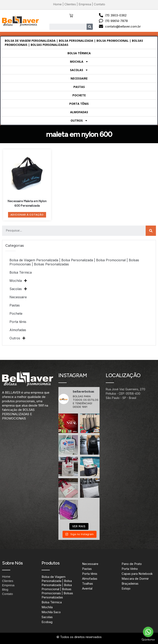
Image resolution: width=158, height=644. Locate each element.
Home (57, 4)
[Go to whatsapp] (148, 632)
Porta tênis (79, 104)
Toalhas (88, 584)
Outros (79, 121)
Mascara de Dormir (135, 579)
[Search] (90, 27)
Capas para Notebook (137, 574)
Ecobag (47, 622)
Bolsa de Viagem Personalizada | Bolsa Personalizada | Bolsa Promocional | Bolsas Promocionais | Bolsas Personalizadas (74, 43)
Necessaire (79, 78)
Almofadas (79, 112)
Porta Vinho (130, 569)
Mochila (79, 62)
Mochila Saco (51, 612)
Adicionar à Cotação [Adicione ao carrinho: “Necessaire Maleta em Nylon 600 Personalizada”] (27, 215)
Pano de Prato (132, 564)
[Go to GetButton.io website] (148, 640)
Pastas (79, 87)
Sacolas (79, 70)
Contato (99, 4)
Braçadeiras (130, 584)
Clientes (70, 4)
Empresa (85, 4)
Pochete (79, 95)
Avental (87, 588)
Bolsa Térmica (79, 53)
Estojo (126, 588)
